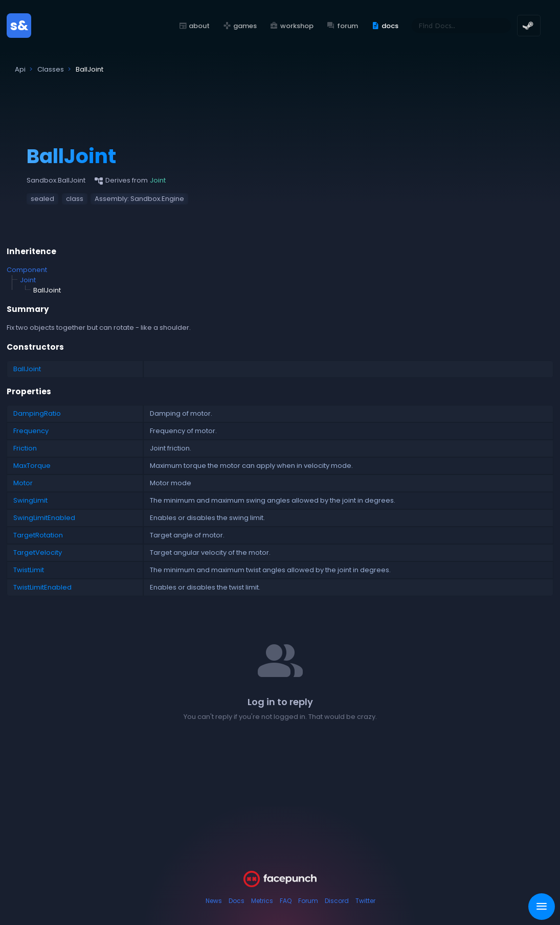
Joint (28, 280)
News (214, 901)
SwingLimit (30, 500)
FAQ (286, 901)
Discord (337, 901)
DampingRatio (37, 413)
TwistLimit (29, 570)
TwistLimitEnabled (42, 587)
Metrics (262, 901)
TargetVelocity (38, 552)
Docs (237, 901)
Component (27, 270)
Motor (23, 483)
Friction (25, 448)
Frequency (31, 431)
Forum (308, 901)
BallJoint (27, 369)
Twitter (365, 901)
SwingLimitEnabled (44, 518)
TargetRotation (38, 535)
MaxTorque (32, 466)
